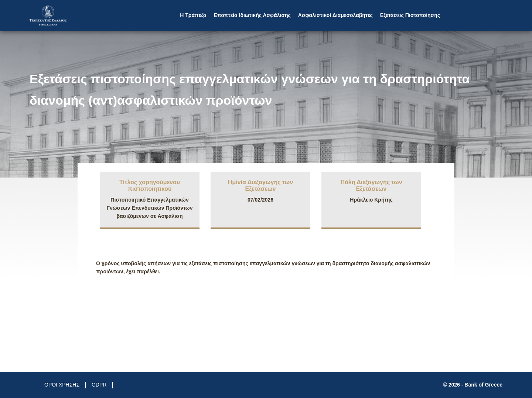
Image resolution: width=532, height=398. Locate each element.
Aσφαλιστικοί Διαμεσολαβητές (335, 15)
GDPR (99, 385)
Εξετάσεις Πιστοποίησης (410, 15)
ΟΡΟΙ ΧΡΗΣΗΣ (62, 385)
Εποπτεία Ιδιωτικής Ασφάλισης (252, 15)
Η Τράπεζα (193, 15)
